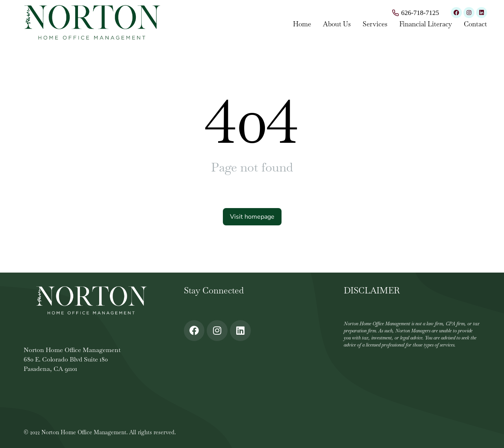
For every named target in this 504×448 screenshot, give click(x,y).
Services (375, 24)
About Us (337, 24)
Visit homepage (252, 217)
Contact (475, 24)
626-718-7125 (420, 13)
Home (302, 24)
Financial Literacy (426, 24)
